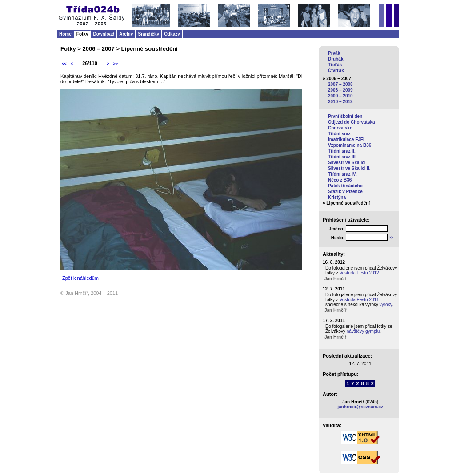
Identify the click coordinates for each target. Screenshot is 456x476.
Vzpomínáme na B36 (350, 145)
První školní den (345, 116)
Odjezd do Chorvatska (352, 122)
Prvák (334, 53)
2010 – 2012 (340, 102)
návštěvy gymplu (363, 331)
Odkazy (172, 34)
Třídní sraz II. (342, 151)
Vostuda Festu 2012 (359, 273)
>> (115, 64)
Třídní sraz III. (342, 157)
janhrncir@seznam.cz (360, 407)
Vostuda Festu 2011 (359, 300)
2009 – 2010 (340, 96)
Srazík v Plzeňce (345, 192)
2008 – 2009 (340, 90)
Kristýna (337, 197)
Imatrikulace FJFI (346, 139)
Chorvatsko (340, 128)
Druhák (336, 59)
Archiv (126, 34)
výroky (386, 305)
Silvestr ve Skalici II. (349, 168)
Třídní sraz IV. (342, 174)
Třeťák (335, 65)
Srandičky (148, 34)
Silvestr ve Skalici (347, 163)
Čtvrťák (336, 71)
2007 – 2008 (340, 84)
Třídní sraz (339, 134)
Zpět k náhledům (80, 278)
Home (65, 34)
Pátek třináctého (345, 186)
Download (104, 34)
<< (64, 64)
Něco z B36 (340, 180)
